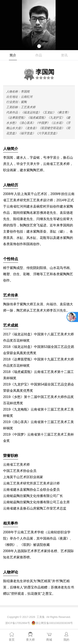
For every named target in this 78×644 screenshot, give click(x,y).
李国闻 (39, 74)
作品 (39, 55)
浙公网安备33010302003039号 (54, 623)
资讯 (64, 55)
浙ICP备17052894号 (18, 623)
